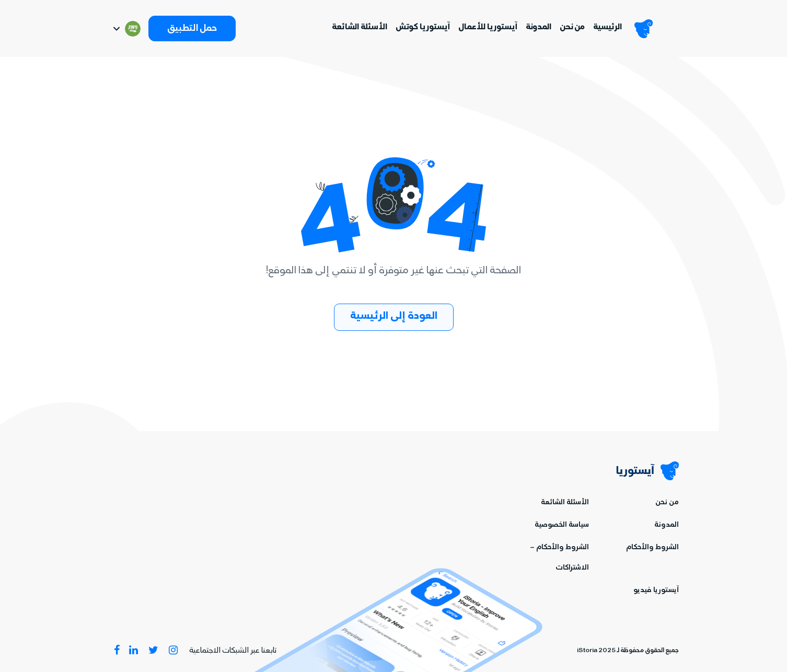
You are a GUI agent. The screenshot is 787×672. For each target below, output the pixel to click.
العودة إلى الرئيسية (394, 317)
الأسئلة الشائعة (360, 28)
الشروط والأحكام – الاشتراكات (559, 558)
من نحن (572, 28)
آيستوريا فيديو (656, 591)
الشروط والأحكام (652, 548)
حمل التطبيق (192, 29)
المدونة (539, 28)
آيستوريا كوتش (423, 28)
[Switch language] (126, 29)
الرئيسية (607, 28)
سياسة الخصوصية (562, 525)
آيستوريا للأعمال (488, 28)
